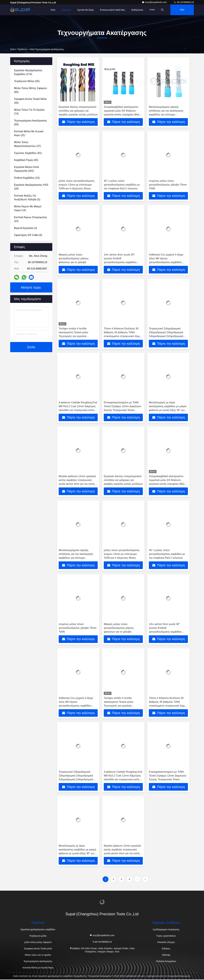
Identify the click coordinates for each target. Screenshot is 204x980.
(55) (27, 81)
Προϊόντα (65, 10)
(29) (31, 187)
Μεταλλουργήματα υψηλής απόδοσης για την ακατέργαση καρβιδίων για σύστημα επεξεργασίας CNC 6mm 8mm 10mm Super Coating (166, 115)
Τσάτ (182, 10)
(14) (28, 208)
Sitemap (166, 955)
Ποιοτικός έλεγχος (166, 943)
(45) (26, 160)
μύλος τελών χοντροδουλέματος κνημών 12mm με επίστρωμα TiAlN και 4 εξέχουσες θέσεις (77, 185)
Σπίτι (52, 10)
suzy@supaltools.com (155, 2)
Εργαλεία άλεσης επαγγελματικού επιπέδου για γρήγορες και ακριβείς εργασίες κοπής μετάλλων (78, 111)
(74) (29, 112)
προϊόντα (22, 49)
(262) (26, 169)
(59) (31, 122)
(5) (27, 198)
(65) (30, 90)
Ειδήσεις (166, 949)
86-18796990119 (184, 2)
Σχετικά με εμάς (84, 10)
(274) (28, 72)
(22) (31, 219)
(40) (30, 101)
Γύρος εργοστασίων (166, 936)
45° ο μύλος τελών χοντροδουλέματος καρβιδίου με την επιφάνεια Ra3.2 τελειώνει (122, 185)
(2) (26, 228)
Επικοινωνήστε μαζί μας (112, 10)
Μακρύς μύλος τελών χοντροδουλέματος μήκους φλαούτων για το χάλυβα (74, 259)
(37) (27, 144)
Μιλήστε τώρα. (31, 287)
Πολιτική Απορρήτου (166, 962)
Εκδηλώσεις (136, 10)
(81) (28, 153)
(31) (29, 133)
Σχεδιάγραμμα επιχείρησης (166, 930)
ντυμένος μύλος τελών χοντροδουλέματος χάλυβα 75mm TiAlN (168, 185)
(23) (27, 178)
